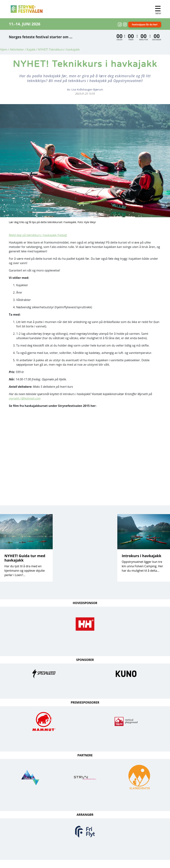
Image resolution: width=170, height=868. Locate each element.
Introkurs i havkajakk (142, 556)
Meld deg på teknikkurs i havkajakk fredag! (38, 235)
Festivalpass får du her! (145, 25)
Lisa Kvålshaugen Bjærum (87, 89)
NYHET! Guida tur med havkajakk (25, 558)
